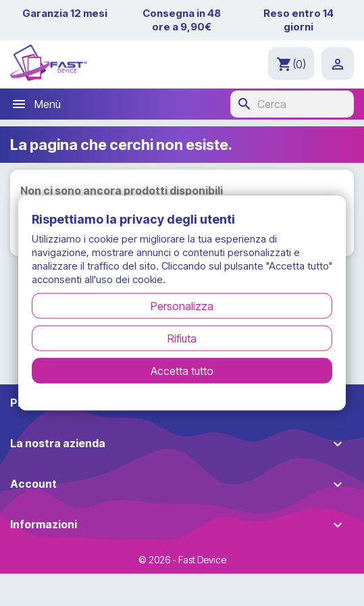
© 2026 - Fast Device (182, 560)
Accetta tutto (182, 371)
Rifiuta (182, 338)
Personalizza (182, 306)
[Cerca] (292, 104)
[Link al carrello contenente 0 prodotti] (291, 64)
